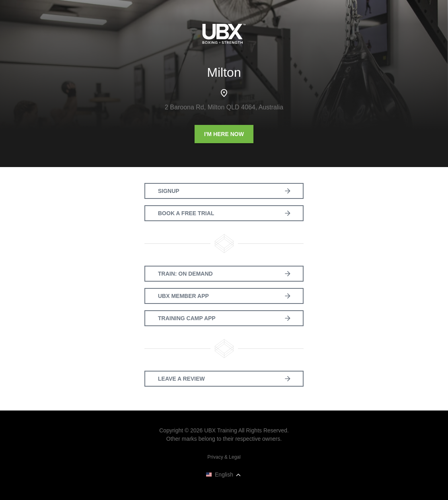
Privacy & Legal (224, 457)
